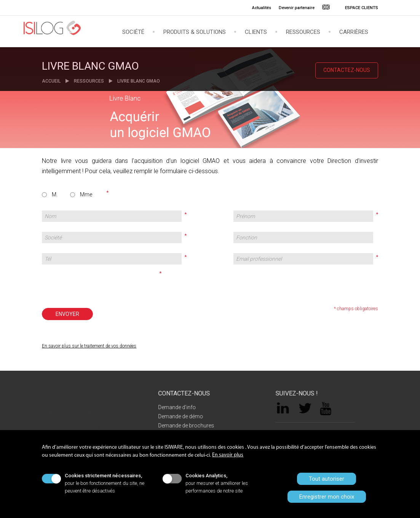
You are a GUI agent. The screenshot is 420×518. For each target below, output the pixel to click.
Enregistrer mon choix (327, 497)
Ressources (303, 32)
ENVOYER (67, 314)
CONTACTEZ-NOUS (347, 70)
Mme (86, 194)
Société (133, 32)
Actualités (262, 8)
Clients (256, 32)
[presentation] (99, 284)
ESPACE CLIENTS (362, 8)
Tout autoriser (327, 479)
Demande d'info (173, 407)
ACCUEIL (52, 81)
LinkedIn (287, 409)
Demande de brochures (182, 426)
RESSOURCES (89, 81)
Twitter (310, 409)
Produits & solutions (195, 32)
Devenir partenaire (297, 8)
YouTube (330, 409)
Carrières (354, 32)
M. (55, 194)
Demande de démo (177, 416)
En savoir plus (228, 455)
